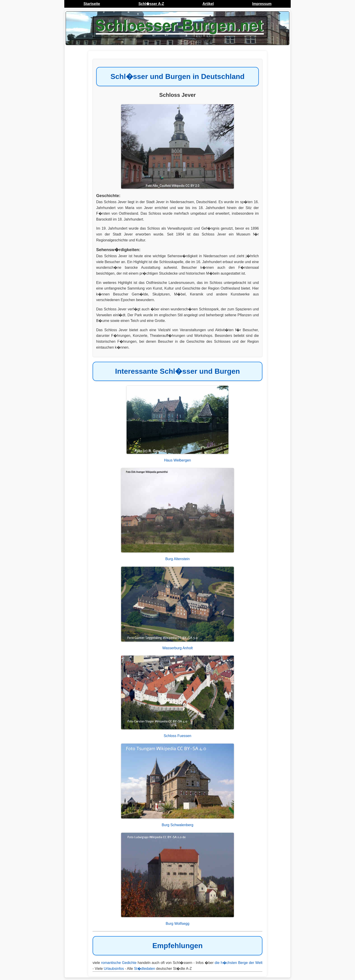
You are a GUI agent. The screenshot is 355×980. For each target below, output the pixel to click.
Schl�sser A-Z (151, 4)
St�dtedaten (145, 969)
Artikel (208, 4)
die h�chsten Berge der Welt (239, 963)
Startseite (92, 4)
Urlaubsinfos (114, 969)
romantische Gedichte (119, 963)
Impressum (262, 4)
